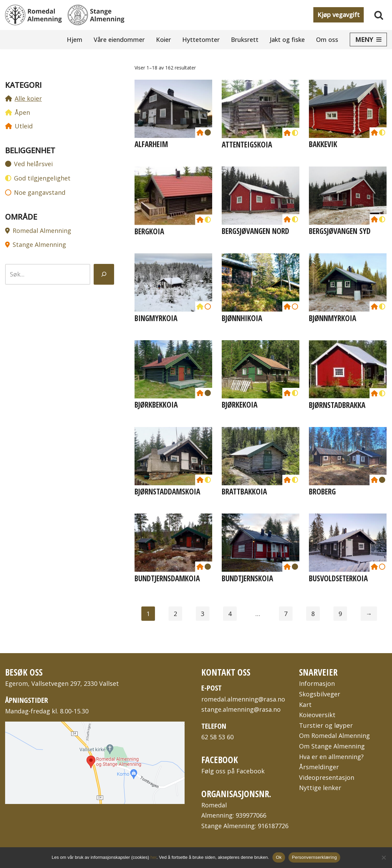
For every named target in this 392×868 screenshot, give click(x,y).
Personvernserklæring (314, 857)
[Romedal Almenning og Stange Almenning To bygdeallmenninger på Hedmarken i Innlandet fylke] (65, 15)
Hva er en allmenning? (331, 757)
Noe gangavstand (40, 192)
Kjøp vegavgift (339, 15)
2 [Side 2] (175, 614)
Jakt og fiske (287, 40)
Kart (305, 705)
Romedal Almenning (42, 231)
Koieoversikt (317, 715)
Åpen (22, 112)
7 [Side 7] (286, 614)
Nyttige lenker (320, 788)
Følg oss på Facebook (233, 771)
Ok (279, 857)
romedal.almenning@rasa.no (243, 699)
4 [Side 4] (230, 614)
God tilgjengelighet (42, 178)
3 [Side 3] (203, 614)
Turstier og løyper (326, 725)
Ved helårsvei (33, 164)
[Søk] (379, 15)
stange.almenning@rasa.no (241, 709)
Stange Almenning (39, 244)
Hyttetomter (201, 40)
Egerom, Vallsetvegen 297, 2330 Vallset (62, 683)
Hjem (75, 40)
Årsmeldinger (319, 767)
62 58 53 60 (217, 737)
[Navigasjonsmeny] (368, 40)
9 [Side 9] (340, 614)
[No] (383, 857)
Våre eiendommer (119, 40)
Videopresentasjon (327, 777)
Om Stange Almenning (332, 746)
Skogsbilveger (320, 694)
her (154, 857)
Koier (163, 40)
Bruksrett (245, 40)
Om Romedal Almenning (334, 736)
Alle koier (28, 98)
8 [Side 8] (313, 614)
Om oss (327, 40)
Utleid (24, 126)
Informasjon (317, 683)
